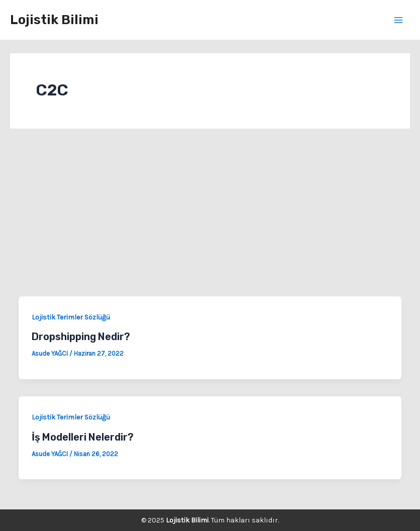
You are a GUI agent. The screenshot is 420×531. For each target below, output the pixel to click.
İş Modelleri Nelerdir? (83, 437)
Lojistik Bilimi (54, 20)
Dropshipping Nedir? (81, 337)
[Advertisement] (210, 221)
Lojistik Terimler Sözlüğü (71, 317)
